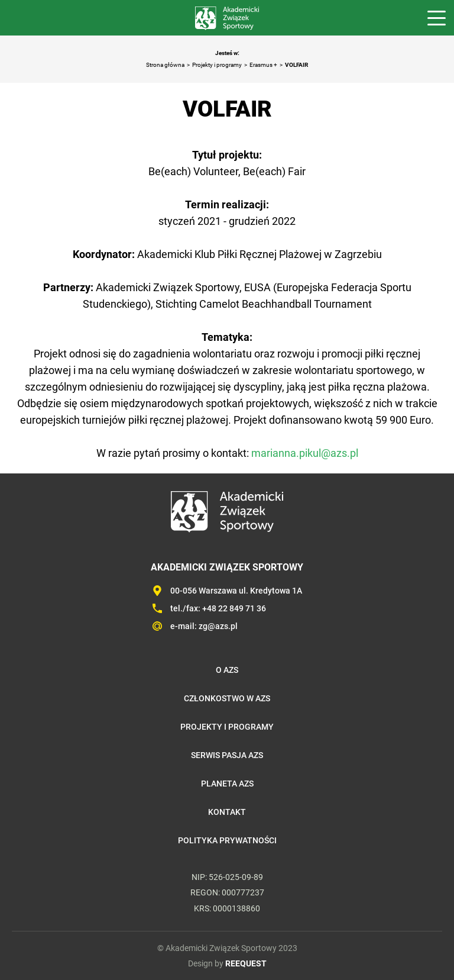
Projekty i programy (217, 65)
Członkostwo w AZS (227, 698)
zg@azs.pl (218, 626)
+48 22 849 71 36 (234, 608)
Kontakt (227, 812)
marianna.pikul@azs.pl (305, 453)
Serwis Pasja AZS (227, 755)
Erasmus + (263, 65)
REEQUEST (246, 963)
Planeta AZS (227, 784)
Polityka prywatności (227, 840)
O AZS (227, 670)
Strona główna (165, 65)
